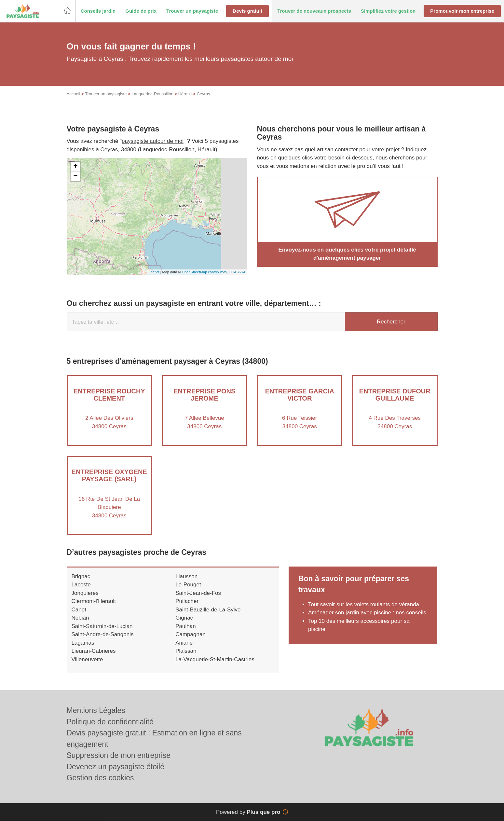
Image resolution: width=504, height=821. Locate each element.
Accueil (74, 94)
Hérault (185, 94)
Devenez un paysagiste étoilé (116, 767)
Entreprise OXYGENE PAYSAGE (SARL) (109, 475)
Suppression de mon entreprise (119, 755)
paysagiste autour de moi (153, 141)
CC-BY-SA (237, 272)
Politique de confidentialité (110, 722)
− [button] (75, 176)
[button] (98, 11)
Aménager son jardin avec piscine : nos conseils (367, 613)
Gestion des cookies (100, 778)
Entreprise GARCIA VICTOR (300, 395)
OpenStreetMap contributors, (205, 272)
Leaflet (154, 272)
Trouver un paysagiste (106, 94)
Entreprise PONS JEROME (204, 395)
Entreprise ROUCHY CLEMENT (109, 395)
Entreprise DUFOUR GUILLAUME (395, 395)
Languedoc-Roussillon (152, 94)
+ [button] (75, 167)
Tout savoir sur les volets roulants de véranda (364, 604)
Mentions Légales (96, 710)
